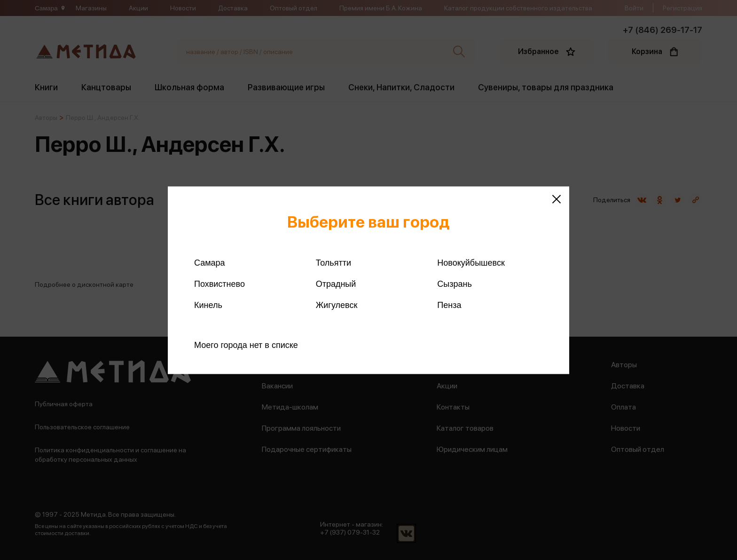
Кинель (208, 305)
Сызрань (455, 284)
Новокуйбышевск (471, 262)
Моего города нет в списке (246, 345)
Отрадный (336, 284)
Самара (210, 262)
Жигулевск (337, 305)
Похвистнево (220, 284)
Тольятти (333, 262)
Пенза (449, 305)
